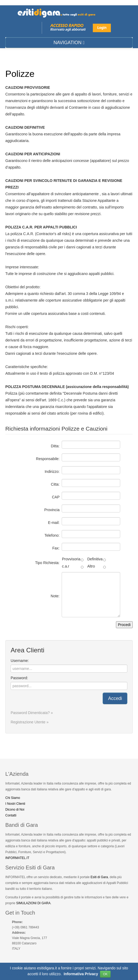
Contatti (11, 815)
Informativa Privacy (81, 976)
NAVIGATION (69, 43)
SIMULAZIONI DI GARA (33, 903)
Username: (20, 661)
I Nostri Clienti (15, 804)
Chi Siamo (13, 798)
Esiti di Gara (99, 877)
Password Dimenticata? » (32, 713)
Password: (19, 678)
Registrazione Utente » (30, 722)
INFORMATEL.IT (17, 858)
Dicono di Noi (15, 810)
